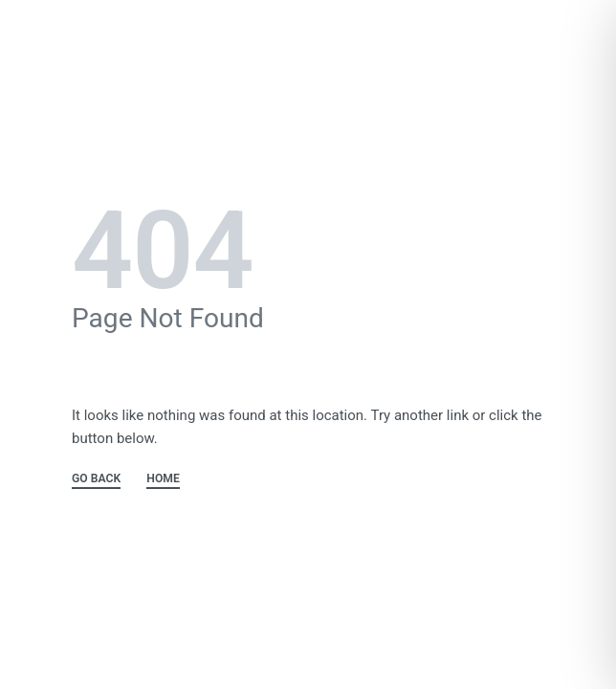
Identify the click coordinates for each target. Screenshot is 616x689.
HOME (163, 479)
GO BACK (96, 479)
